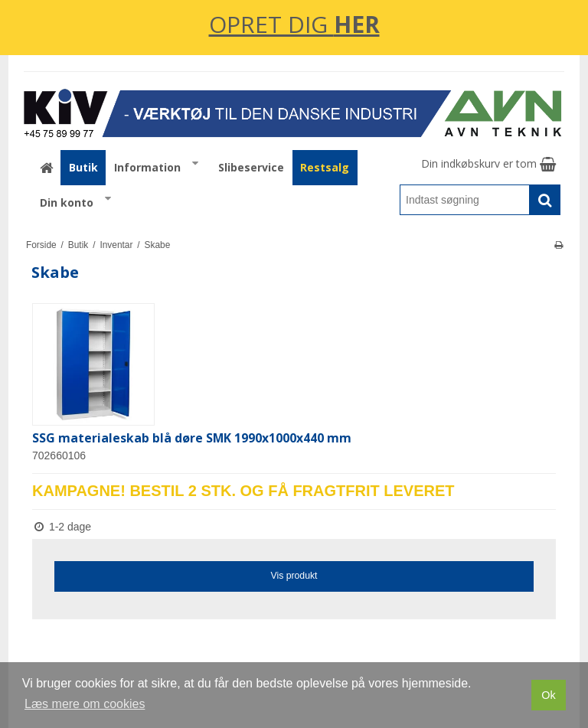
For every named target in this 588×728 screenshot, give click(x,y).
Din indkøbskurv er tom (488, 163)
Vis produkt (294, 576)
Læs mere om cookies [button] (85, 704)
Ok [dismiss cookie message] (548, 695)
